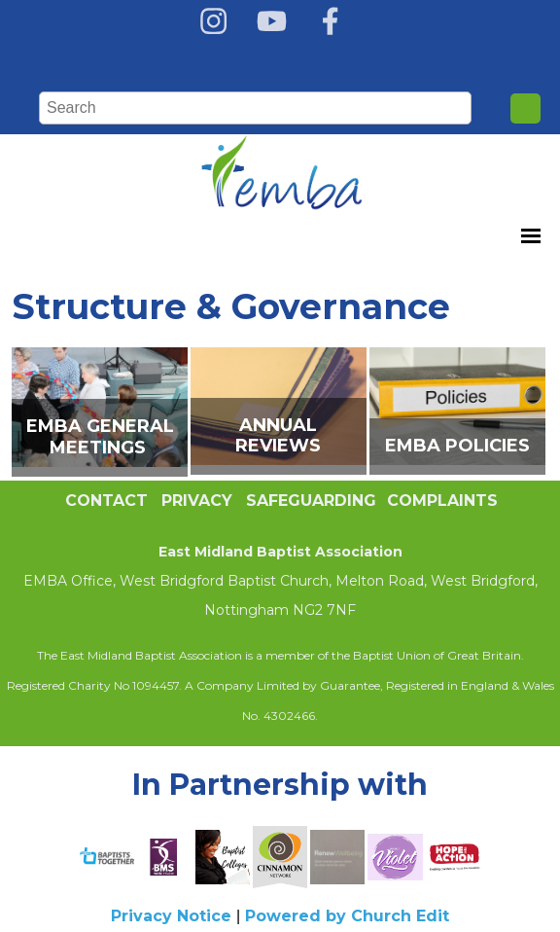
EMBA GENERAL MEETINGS (100, 437)
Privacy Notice (171, 916)
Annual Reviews (278, 435)
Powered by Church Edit (347, 916)
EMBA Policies (457, 446)
